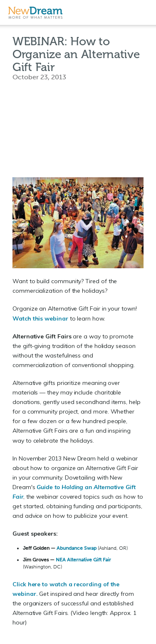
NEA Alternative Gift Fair (83, 560)
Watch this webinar (40, 318)
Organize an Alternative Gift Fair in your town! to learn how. (75, 313)
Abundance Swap (77, 548)
